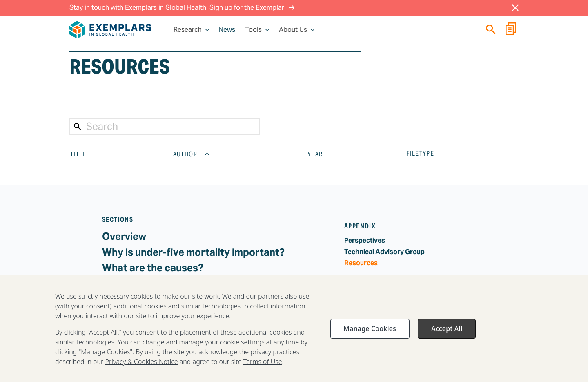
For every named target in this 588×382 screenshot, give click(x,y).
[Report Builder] (511, 30)
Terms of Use (263, 365)
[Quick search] (491, 29)
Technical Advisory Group (384, 252)
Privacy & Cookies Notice (142, 365)
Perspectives (365, 240)
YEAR (322, 154)
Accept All (447, 332)
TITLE (85, 154)
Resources (361, 263)
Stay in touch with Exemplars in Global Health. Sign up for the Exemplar (182, 8)
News (227, 30)
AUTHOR (192, 154)
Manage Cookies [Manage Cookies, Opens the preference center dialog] (370, 332)
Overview (124, 236)
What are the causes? (153, 268)
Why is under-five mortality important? (193, 252)
